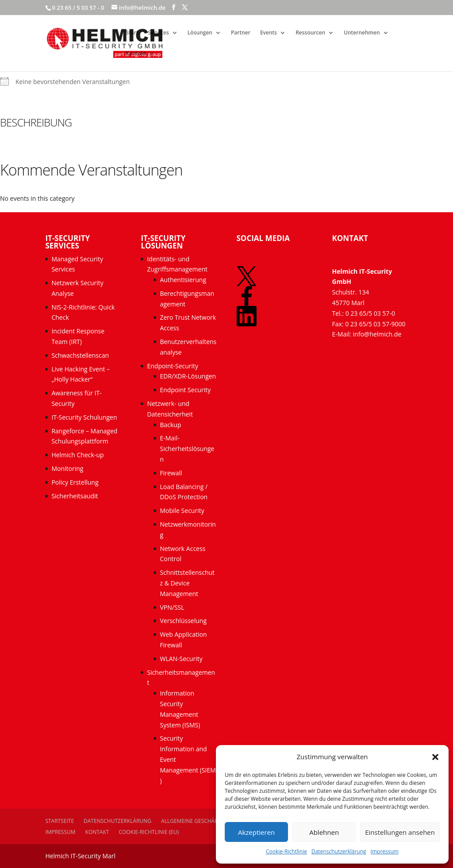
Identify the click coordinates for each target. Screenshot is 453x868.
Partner (241, 33)
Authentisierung (183, 280)
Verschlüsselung (183, 621)
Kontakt (136, 54)
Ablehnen (324, 832)
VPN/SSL (172, 607)
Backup (170, 425)
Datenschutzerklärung (339, 851)
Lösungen (200, 33)
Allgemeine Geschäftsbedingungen (211, 821)
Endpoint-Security (173, 366)
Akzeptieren (256, 832)
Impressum (385, 851)
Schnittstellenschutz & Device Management (187, 583)
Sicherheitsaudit (75, 496)
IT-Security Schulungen (84, 417)
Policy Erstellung (76, 482)
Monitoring (67, 468)
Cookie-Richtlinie (286, 851)
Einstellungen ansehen (400, 832)
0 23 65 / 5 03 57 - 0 (78, 8)
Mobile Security (182, 510)
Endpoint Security (185, 390)
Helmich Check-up (77, 455)
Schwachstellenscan (80, 355)
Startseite (60, 821)
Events (269, 33)
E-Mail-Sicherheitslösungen (187, 449)
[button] (435, 757)
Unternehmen (362, 33)
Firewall (171, 473)
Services (159, 33)
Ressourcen (310, 33)
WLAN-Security (181, 659)
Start (132, 33)
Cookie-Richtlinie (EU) (149, 832)
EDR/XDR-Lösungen (188, 376)
